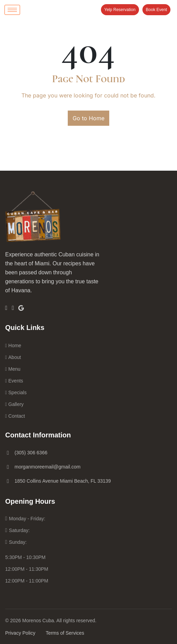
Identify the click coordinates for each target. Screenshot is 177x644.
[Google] (21, 307)
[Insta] (13, 308)
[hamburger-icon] (12, 10)
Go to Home (88, 118)
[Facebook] (6, 308)
